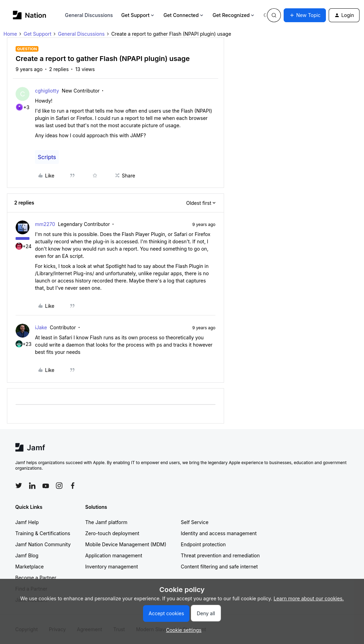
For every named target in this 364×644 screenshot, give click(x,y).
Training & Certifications (43, 533)
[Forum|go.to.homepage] (30, 15)
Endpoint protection (203, 544)
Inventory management (112, 567)
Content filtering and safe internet (219, 567)
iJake (41, 327)
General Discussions (89, 15)
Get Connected (184, 15)
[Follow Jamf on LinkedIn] (32, 486)
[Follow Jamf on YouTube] (46, 486)
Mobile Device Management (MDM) (126, 544)
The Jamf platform (106, 522)
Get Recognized (234, 15)
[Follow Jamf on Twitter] (19, 486)
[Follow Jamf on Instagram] (59, 486)
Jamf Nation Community (43, 544)
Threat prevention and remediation (220, 555)
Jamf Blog (27, 555)
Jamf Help (27, 522)
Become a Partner (36, 578)
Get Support (138, 15)
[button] (305, 15)
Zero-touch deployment (112, 533)
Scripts (47, 157)
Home (10, 34)
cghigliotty (47, 91)
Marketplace (29, 567)
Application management (114, 555)
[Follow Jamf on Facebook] (73, 486)
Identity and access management (219, 533)
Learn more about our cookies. (309, 598)
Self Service (195, 522)
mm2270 (45, 224)
